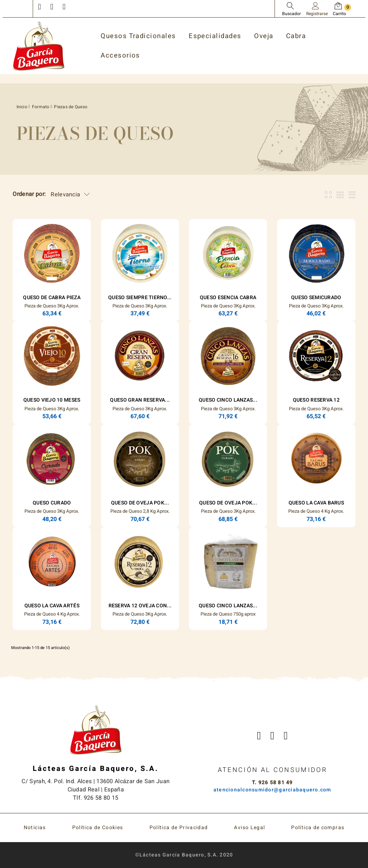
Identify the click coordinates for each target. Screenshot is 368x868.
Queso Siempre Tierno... (140, 298)
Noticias (35, 828)
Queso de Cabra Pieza (52, 298)
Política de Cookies (98, 828)
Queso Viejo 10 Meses (52, 400)
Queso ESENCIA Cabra (228, 298)
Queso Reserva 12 (316, 400)
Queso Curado (52, 503)
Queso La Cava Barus (316, 503)
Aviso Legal (249, 828)
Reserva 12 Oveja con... (140, 606)
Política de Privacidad (179, 828)
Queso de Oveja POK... (140, 503)
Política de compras (318, 828)
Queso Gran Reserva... (140, 400)
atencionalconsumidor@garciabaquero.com (272, 790)
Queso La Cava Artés (52, 606)
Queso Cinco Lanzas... (228, 400)
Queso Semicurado (316, 298)
